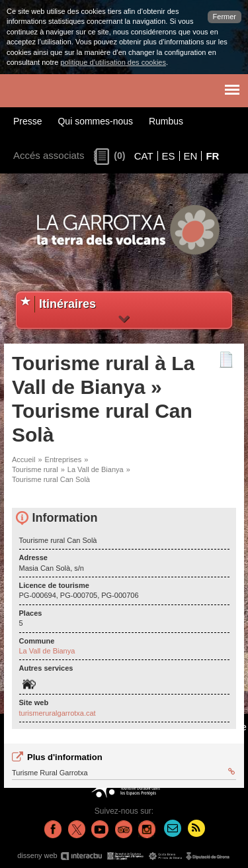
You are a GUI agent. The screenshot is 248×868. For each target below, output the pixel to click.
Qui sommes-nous (95, 121)
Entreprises (63, 459)
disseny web (124, 856)
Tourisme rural (35, 469)
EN (191, 156)
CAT (144, 156)
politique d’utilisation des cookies (113, 62)
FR (212, 156)
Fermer (225, 17)
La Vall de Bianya (96, 469)
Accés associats (49, 155)
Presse (28, 121)
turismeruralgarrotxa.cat (58, 713)
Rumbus (166, 121)
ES (169, 156)
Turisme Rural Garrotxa (123, 772)
